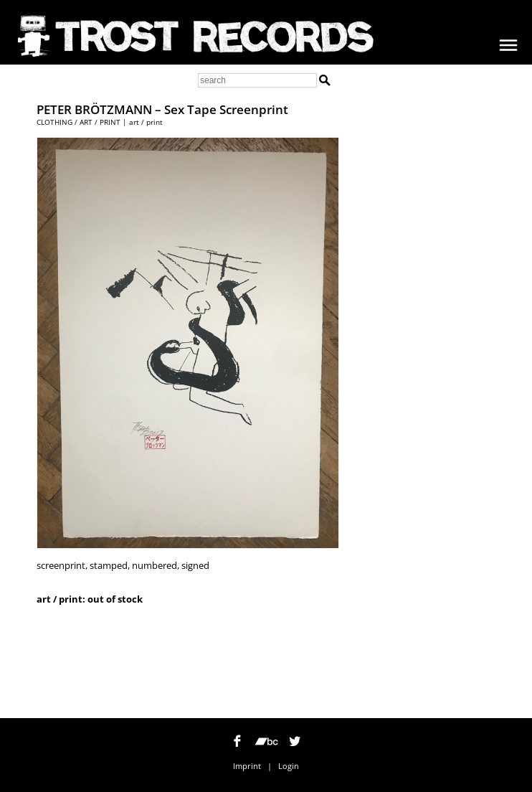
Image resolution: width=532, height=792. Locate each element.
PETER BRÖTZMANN (94, 109)
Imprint (247, 766)
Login (289, 766)
